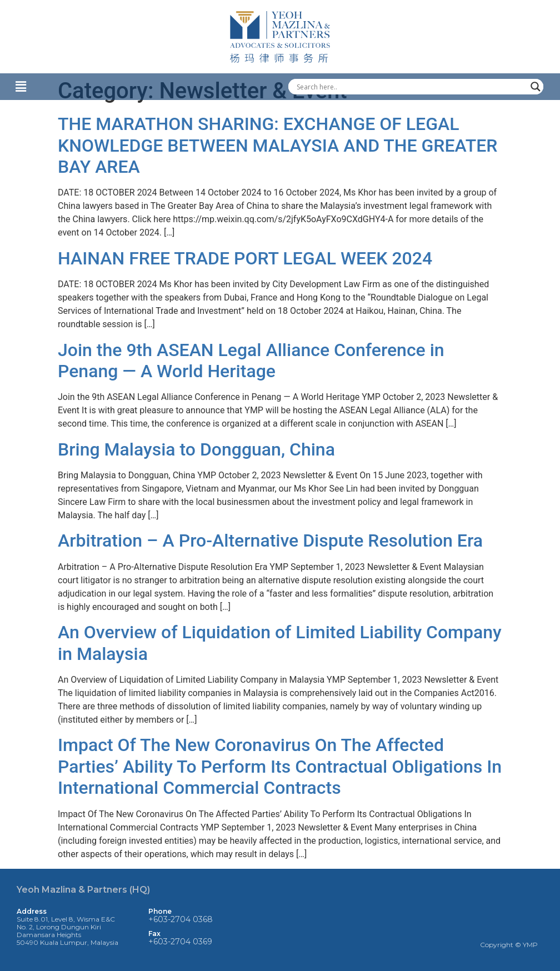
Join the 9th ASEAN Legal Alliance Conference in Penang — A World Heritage (251, 361)
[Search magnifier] (536, 87)
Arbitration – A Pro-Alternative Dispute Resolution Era (270, 540)
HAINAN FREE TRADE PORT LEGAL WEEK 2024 (245, 258)
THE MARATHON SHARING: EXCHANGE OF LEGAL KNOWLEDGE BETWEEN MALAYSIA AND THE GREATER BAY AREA (277, 145)
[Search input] (411, 87)
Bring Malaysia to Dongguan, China (196, 449)
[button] (136, 87)
